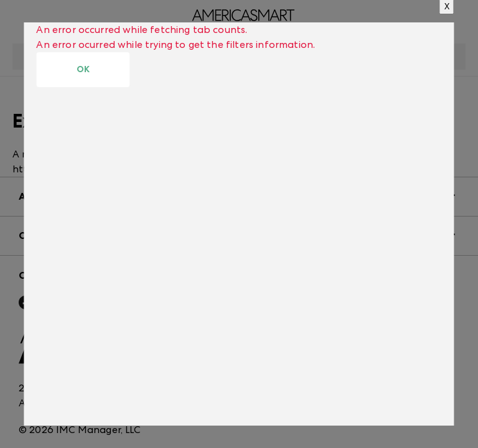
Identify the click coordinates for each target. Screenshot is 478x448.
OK (83, 69)
